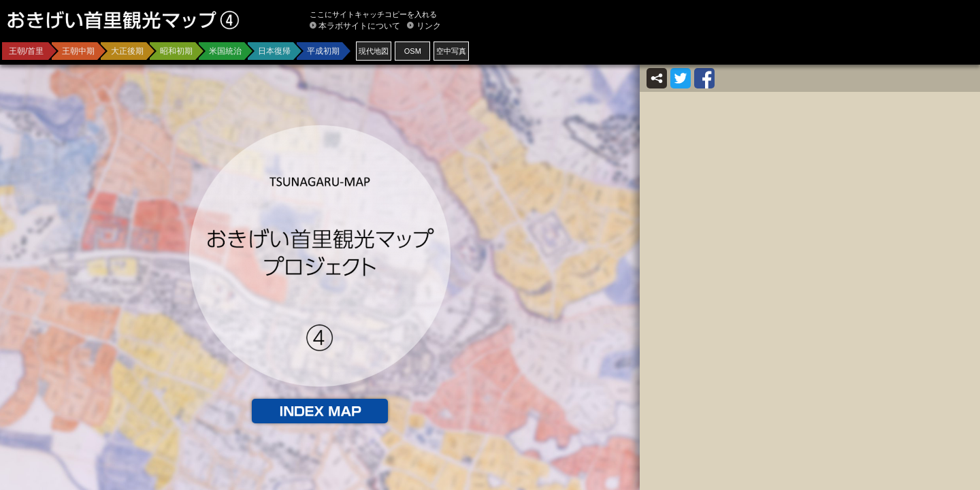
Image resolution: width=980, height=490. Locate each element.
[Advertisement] (814, 41)
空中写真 (451, 51)
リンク (429, 26)
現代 (374, 51)
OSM (413, 51)
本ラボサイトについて (359, 26)
